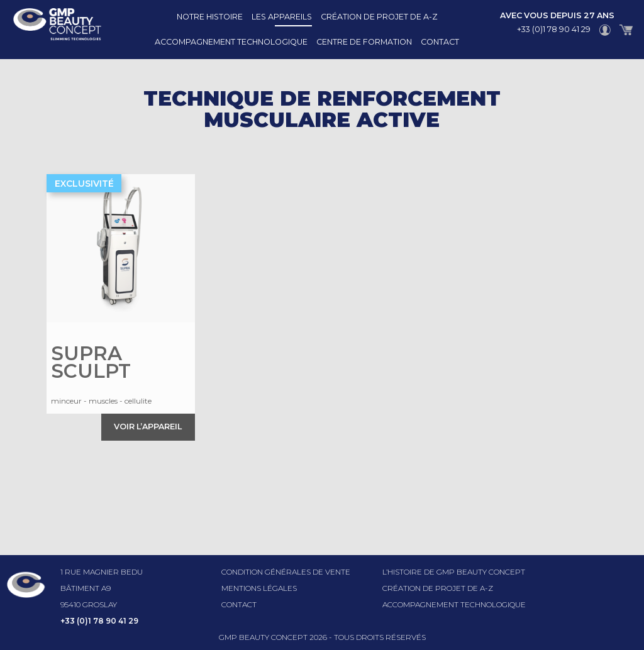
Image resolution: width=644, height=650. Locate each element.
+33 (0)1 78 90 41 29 (554, 29)
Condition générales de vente (286, 572)
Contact (440, 42)
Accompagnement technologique (231, 42)
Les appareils (282, 17)
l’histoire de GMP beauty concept (454, 572)
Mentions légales (259, 588)
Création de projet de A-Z (379, 17)
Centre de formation (364, 42)
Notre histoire (210, 17)
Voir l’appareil (148, 427)
